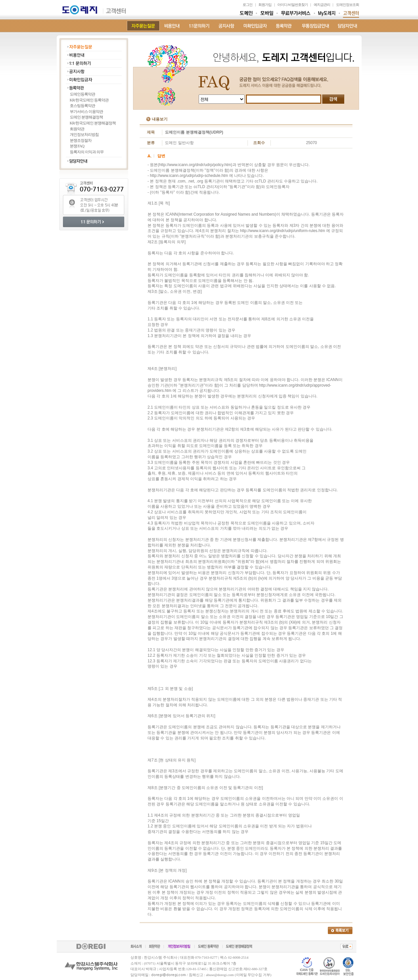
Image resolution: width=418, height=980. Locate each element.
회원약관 (77, 129)
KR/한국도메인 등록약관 (89, 100)
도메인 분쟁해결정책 (86, 117)
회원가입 (265, 5)
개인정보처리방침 (84, 135)
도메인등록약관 (82, 94)
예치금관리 (322, 5)
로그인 (248, 5)
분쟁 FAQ (77, 146)
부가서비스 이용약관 (86, 112)
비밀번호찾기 (298, 5)
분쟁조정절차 (81, 140)
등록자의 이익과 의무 (87, 152)
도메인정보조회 (348, 5)
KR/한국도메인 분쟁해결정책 (93, 123)
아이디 (282, 5)
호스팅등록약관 (82, 106)
